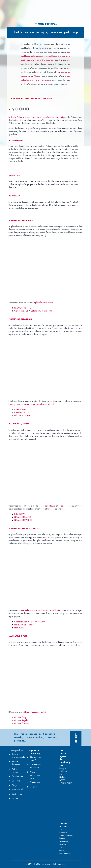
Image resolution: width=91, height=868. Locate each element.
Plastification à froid (20, 319)
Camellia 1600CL (22, 412)
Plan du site (35, 782)
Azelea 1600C (21, 409)
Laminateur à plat (18, 636)
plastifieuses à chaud (44, 303)
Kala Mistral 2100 (22, 415)
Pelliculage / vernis (19, 424)
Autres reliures (15, 770)
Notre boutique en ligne (35, 775)
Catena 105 (47, 311)
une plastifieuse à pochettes (40, 60)
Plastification (17, 776)
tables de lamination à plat (34, 712)
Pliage (15, 785)
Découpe (16, 781)
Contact (33, 787)
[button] (76, 738)
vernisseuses (64, 506)
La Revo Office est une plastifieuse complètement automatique (37, 117)
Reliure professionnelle (18, 756)
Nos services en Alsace (36, 766)
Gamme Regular (21, 720)
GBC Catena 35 (21, 311)
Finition (15, 798)
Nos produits (17, 750)
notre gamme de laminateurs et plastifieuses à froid (31, 404)
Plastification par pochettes (24, 529)
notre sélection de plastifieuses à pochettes (40, 610)
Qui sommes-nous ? (36, 759)
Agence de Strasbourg (34, 752)
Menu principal (46, 24)
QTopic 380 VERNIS (23, 520)
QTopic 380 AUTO (23, 517)
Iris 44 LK (28, 308)
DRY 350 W (19, 514)
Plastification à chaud (21, 221)
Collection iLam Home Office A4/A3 (30, 622)
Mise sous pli (17, 790)
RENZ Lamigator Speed (24, 625)
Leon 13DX (19, 628)
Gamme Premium (22, 723)
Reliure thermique (16, 763)
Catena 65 (35, 311)
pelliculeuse (50, 506)
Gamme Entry (20, 717)
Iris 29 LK (18, 308)
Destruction (17, 794)
